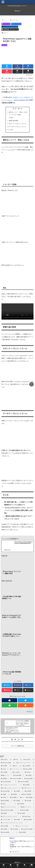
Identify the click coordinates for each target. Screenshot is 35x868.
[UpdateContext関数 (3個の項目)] (28, 829)
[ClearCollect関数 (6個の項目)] (9, 782)
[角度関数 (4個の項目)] (8, 813)
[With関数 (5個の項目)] (15, 794)
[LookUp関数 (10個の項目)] (28, 766)
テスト (4, 33)
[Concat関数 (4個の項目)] (26, 813)
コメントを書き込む (17, 746)
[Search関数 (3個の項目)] (7, 826)
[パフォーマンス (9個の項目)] (16, 769)
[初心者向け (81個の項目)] (6, 760)
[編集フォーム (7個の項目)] (6, 775)
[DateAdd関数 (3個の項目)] (29, 820)
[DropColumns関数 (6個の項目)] (26, 782)
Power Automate (16, 24)
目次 (15, 109)
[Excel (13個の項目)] (17, 766)
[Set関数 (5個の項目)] (5, 794)
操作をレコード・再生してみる (18, 112)
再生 (12, 118)
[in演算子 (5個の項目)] (5, 798)
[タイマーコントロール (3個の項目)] (25, 826)
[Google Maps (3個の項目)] (28, 817)
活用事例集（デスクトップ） (10, 29)
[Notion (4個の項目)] (8, 804)
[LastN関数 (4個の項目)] (18, 801)
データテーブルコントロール (18, 127)
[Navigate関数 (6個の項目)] (29, 779)
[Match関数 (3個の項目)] (27, 832)
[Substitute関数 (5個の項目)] (7, 791)
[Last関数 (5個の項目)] (18, 791)
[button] (18, 71)
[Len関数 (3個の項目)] (18, 820)
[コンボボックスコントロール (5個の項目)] (11, 785)
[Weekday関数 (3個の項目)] (9, 832)
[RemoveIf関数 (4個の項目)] (27, 810)
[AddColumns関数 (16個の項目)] (8, 763)
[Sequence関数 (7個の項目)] (29, 769)
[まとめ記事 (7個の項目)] (18, 772)
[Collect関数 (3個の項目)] (15, 829)
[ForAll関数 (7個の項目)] (6, 772)
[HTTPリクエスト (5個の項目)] (28, 788)
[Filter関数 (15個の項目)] (6, 766)
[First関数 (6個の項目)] (30, 775)
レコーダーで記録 (16, 115)
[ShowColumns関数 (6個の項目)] (16, 779)
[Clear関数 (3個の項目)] (5, 829)
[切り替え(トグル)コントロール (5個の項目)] (10, 788)
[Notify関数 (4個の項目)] (30, 798)
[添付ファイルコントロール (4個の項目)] (10, 807)
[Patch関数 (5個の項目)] (29, 785)
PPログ (12, 838)
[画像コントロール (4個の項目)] (27, 807)
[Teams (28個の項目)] (18, 760)
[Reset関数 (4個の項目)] (26, 804)
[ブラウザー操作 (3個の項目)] (7, 820)
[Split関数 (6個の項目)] (5, 779)
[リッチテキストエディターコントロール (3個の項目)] (17, 823)
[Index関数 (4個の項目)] (29, 801)
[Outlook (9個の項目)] (5, 769)
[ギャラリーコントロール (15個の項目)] (25, 763)
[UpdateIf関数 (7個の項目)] (19, 775)
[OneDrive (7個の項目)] (29, 772)
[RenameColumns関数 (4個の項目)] (10, 810)
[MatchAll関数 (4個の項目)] (6, 801)
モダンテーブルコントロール (18, 124)
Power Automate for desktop (10, 27)
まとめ (11, 130)
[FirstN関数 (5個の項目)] (29, 791)
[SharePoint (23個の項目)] (29, 760)
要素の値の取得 (14, 121)
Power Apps (6, 24)
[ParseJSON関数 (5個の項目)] (28, 794)
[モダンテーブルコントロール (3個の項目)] (11, 817)
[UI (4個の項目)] (22, 798)
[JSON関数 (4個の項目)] (14, 798)
